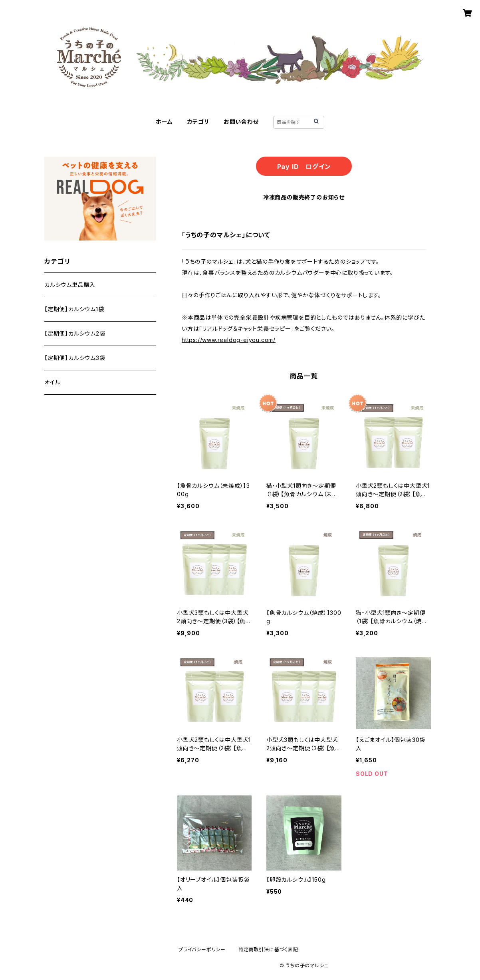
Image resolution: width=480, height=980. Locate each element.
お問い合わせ (241, 122)
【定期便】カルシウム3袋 (75, 358)
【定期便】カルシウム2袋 (75, 333)
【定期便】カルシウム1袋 (74, 309)
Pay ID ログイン (304, 167)
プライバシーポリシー (202, 949)
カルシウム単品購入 (70, 285)
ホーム (164, 122)
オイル (52, 382)
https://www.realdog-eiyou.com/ (229, 340)
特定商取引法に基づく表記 (268, 949)
